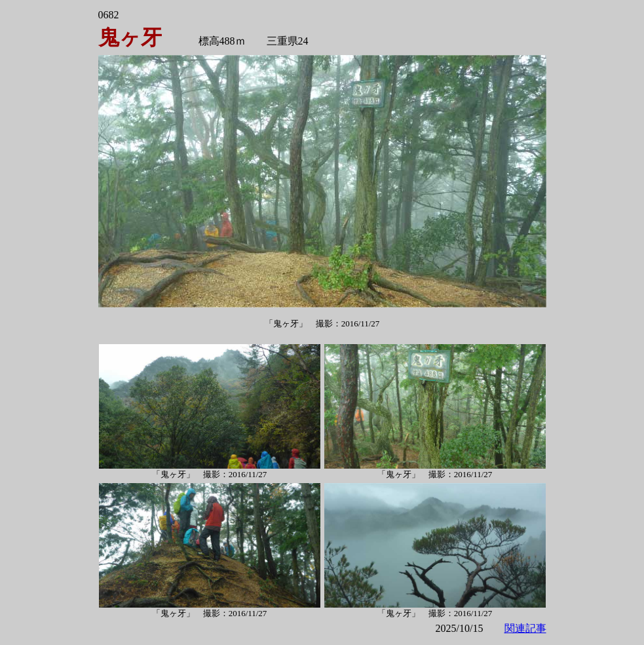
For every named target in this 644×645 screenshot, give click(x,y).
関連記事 (525, 628)
